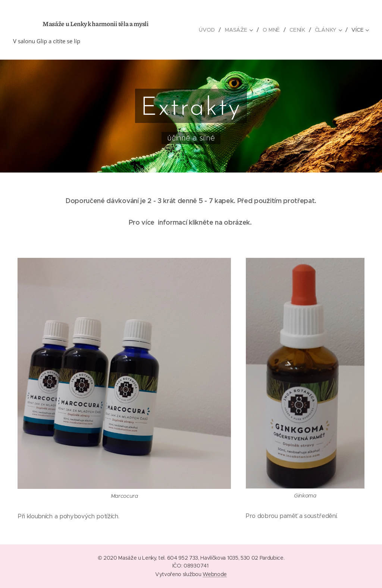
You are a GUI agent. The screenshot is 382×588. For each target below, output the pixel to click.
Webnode (215, 574)
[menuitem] (210, 30)
